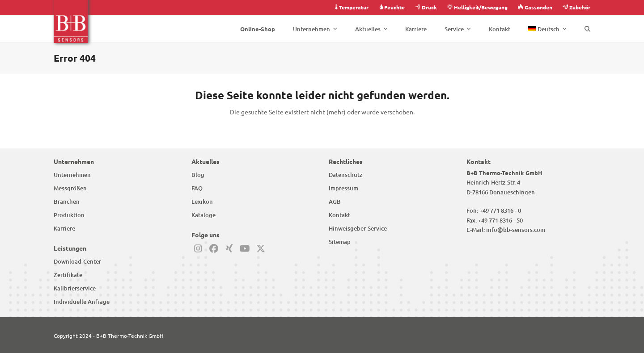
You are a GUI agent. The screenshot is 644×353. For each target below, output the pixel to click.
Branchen (67, 202)
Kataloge (203, 215)
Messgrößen (70, 188)
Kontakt (339, 215)
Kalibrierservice (75, 288)
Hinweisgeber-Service (358, 228)
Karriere (64, 228)
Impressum (343, 188)
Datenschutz (345, 175)
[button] (587, 29)
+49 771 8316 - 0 (500, 210)
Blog (198, 175)
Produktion (69, 215)
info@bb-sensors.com (516, 230)
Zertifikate (68, 275)
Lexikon (202, 202)
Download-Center (77, 261)
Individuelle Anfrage (82, 302)
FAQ (197, 188)
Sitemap (340, 242)
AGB (335, 202)
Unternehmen (72, 175)
